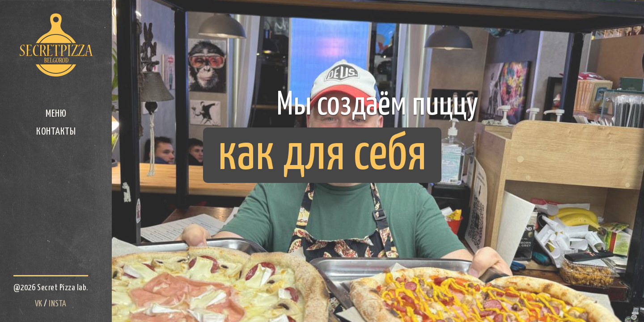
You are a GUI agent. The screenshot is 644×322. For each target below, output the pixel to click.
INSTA (58, 304)
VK (39, 304)
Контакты (56, 132)
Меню (56, 114)
